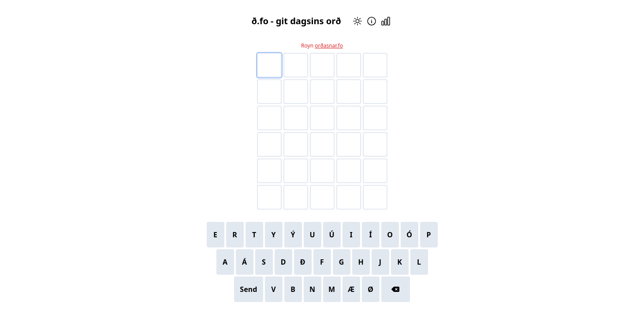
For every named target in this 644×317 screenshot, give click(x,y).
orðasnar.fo (329, 46)
